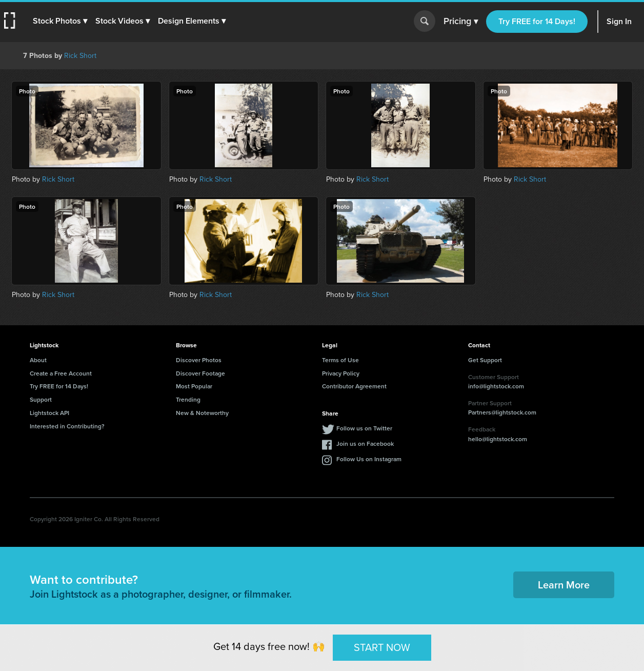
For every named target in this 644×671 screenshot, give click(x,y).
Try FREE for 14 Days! (537, 21)
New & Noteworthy (202, 413)
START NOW (382, 647)
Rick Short (80, 56)
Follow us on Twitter (364, 428)
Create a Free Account (61, 373)
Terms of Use (340, 360)
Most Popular (194, 386)
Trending (188, 399)
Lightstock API (49, 413)
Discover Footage (200, 373)
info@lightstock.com (496, 386)
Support (41, 399)
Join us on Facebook (365, 443)
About (38, 360)
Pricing (461, 22)
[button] (60, 21)
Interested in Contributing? (67, 426)
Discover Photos (199, 360)
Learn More (564, 585)
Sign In (619, 21)
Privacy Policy (341, 373)
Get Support (485, 360)
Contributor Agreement (354, 386)
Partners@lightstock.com (502, 412)
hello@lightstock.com (498, 439)
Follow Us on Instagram (369, 459)
